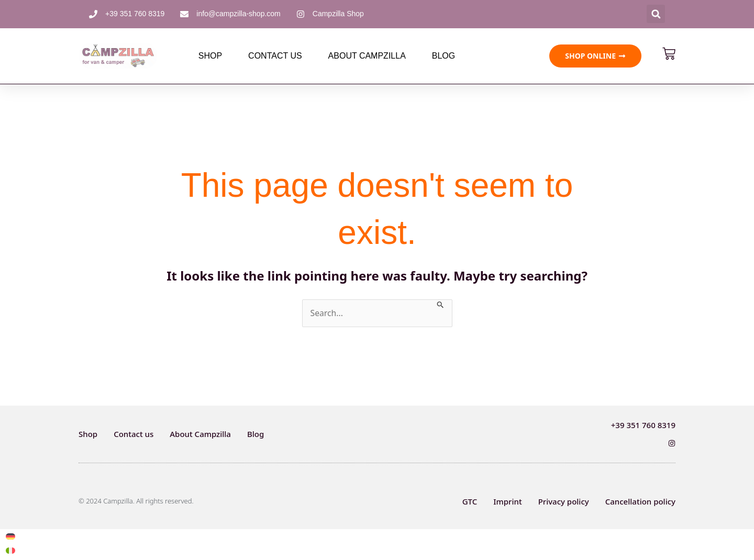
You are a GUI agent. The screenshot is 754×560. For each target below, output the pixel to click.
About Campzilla (367, 56)
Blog (443, 56)
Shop (210, 56)
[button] (656, 14)
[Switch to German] (10, 537)
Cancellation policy (640, 501)
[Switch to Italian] (10, 551)
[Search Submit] (442, 304)
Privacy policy (564, 501)
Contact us (275, 56)
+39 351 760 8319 (643, 425)
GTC (470, 501)
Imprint (507, 501)
